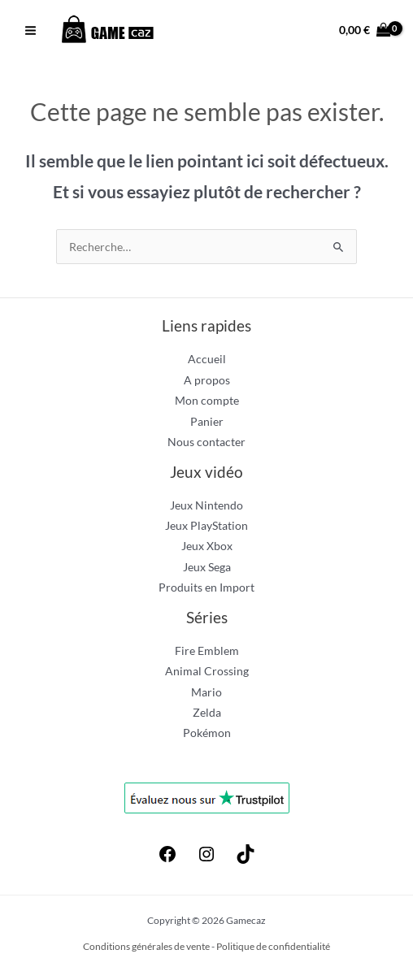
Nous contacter (206, 442)
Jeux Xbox (207, 546)
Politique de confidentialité (273, 946)
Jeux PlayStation (206, 525)
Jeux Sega (207, 567)
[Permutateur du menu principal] (30, 31)
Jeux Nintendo (206, 505)
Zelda (207, 712)
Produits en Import (206, 587)
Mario (206, 692)
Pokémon (207, 733)
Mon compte (207, 400)
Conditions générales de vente (146, 946)
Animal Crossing (207, 671)
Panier (207, 421)
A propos (207, 380)
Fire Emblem (207, 650)
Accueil (207, 359)
